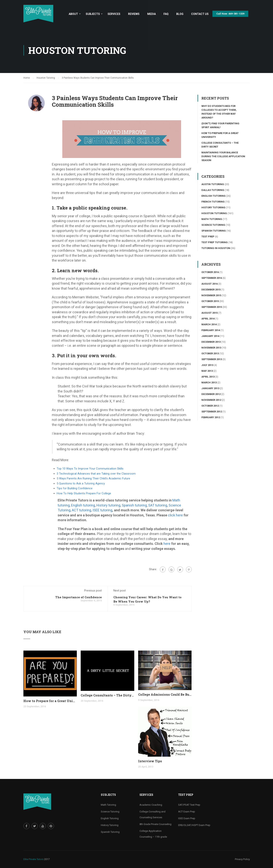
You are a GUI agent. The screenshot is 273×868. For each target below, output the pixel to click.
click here (175, 515)
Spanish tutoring (134, 505)
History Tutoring (213, 207)
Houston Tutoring (214, 213)
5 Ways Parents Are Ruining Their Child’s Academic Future (93, 478)
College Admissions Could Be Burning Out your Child (165, 694)
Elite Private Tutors (33, 859)
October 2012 (210, 406)
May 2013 (207, 371)
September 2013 (212, 359)
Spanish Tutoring (214, 231)
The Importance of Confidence (79, 597)
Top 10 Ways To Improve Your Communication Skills (90, 469)
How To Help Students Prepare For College (84, 493)
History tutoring (108, 505)
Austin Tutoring (213, 184)
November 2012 (211, 400)
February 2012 (211, 417)
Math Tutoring (212, 219)
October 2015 (210, 301)
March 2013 (209, 382)
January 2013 (210, 388)
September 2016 (212, 278)
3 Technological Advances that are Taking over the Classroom (96, 474)
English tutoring (83, 505)
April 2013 (208, 377)
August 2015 (210, 313)
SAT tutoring (158, 505)
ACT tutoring (81, 510)
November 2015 (211, 295)
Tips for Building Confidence (75, 488)
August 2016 (210, 284)
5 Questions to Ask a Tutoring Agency (81, 483)
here (167, 544)
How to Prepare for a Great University (50, 701)
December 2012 (211, 394)
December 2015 (211, 290)
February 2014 (211, 330)
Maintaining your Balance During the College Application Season (223, 156)
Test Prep (208, 237)
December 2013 (211, 342)
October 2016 (210, 272)
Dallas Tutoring (213, 190)
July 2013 (207, 365)
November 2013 (211, 348)
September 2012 (212, 412)
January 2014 (210, 336)
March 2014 (209, 324)
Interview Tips (150, 761)
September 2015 (212, 307)
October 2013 (210, 353)
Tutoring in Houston (216, 248)
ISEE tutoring (102, 510)
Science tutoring (213, 225)
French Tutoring (213, 202)
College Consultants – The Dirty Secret (107, 695)
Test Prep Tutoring (215, 242)
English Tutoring (214, 196)
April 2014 (208, 319)
